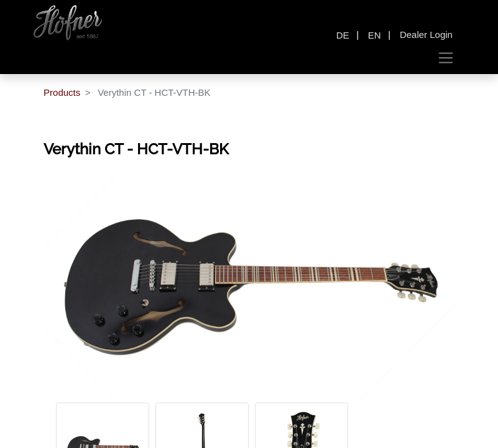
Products (62, 92)
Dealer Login (426, 35)
